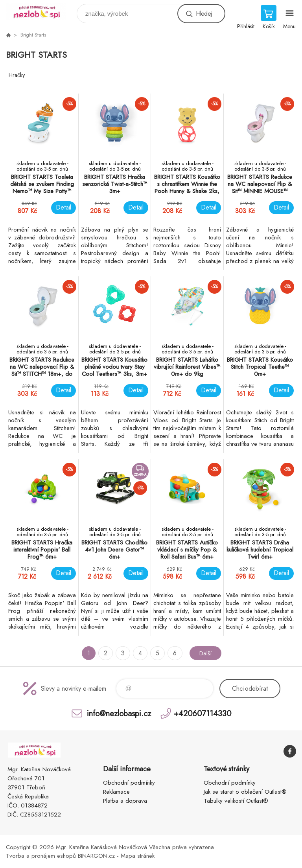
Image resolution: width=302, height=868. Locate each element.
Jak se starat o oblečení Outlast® (245, 792)
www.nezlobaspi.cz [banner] (41, 12)
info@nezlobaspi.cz (119, 713)
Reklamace (116, 792)
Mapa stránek (138, 856)
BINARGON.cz (96, 856)
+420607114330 (203, 713)
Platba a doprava (125, 801)
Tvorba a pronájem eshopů (41, 856)
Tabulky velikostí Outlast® (236, 801)
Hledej (204, 14)
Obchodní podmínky (129, 783)
